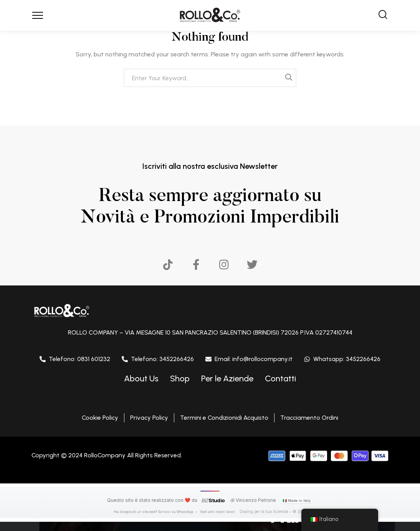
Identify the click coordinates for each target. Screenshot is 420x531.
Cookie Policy (100, 418)
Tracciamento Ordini (309, 418)
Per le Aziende (227, 378)
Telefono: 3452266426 (162, 359)
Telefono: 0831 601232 (79, 359)
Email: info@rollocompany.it (254, 359)
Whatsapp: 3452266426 (347, 359)
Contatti (280, 378)
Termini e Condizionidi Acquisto (224, 418)
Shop (180, 378)
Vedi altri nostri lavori (222, 512)
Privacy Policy (149, 418)
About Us (141, 378)
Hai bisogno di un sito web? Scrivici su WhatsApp (153, 512)
